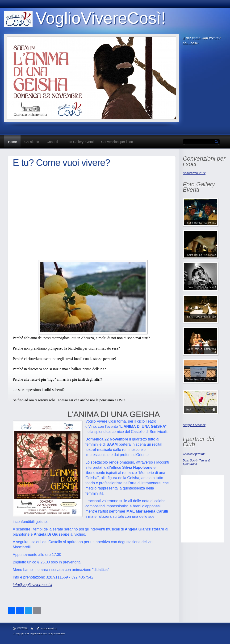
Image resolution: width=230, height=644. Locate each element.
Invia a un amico (49, 628)
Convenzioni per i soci (117, 142)
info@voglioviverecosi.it (32, 585)
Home (12, 142)
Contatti (52, 142)
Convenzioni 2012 (194, 173)
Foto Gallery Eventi (80, 142)
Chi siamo (32, 142)
